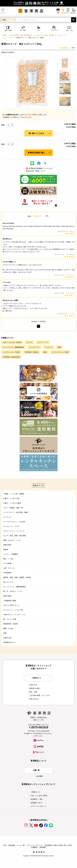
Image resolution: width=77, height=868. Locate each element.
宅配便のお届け (34, 688)
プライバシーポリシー (38, 806)
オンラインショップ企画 (11, 352)
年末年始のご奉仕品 (32, 352)
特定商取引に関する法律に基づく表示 (58, 845)
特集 (59, 347)
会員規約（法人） (36, 803)
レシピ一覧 (21, 845)
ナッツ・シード (8, 38)
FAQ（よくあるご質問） (38, 796)
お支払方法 (32, 685)
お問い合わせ (33, 699)
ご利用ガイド (34, 792)
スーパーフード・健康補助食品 (13, 347)
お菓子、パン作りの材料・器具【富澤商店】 (17, 35)
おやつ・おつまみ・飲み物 (45, 35)
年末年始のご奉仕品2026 (11, 357)
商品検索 (12, 845)
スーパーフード (34, 347)
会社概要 (38, 776)
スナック (60, 35)
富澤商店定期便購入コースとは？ (38, 168)
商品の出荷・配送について (35, 171)
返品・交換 (32, 692)
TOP (5, 845)
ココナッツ (49, 347)
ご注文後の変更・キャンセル (38, 695)
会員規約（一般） (36, 799)
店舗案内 (34, 847)
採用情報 (43, 847)
